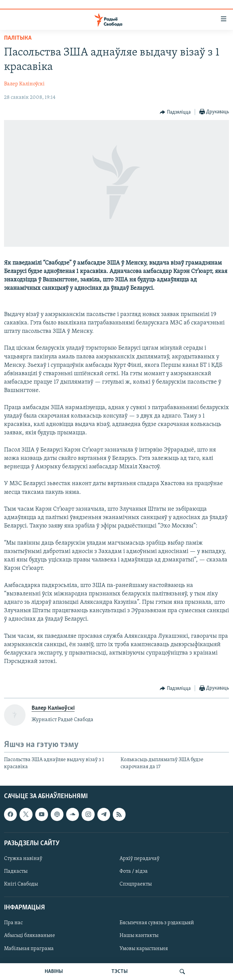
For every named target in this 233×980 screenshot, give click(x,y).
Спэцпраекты (136, 884)
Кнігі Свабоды (21, 884)
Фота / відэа (134, 871)
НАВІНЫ (54, 972)
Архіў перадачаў (139, 859)
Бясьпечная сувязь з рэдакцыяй (157, 923)
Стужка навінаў (23, 859)
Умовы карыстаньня (144, 948)
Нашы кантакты (139, 936)
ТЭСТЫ (120, 972)
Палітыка (18, 38)
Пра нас (13, 923)
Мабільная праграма (29, 948)
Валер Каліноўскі (24, 84)
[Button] (175, 112)
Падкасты (16, 871)
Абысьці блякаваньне (30, 936)
